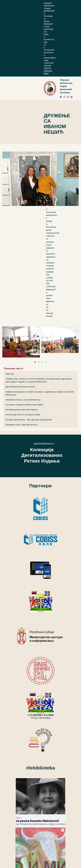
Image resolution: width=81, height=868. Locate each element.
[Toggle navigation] (47, 88)
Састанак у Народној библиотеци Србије (24, 405)
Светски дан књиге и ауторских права (23, 415)
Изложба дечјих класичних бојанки (22, 410)
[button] (35, 362)
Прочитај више (48, 72)
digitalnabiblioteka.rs (44, 444)
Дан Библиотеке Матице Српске (20, 387)
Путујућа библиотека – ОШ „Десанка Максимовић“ (29, 420)
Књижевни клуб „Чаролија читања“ (22, 425)
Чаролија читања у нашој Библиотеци (23, 400)
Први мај (10, 374)
